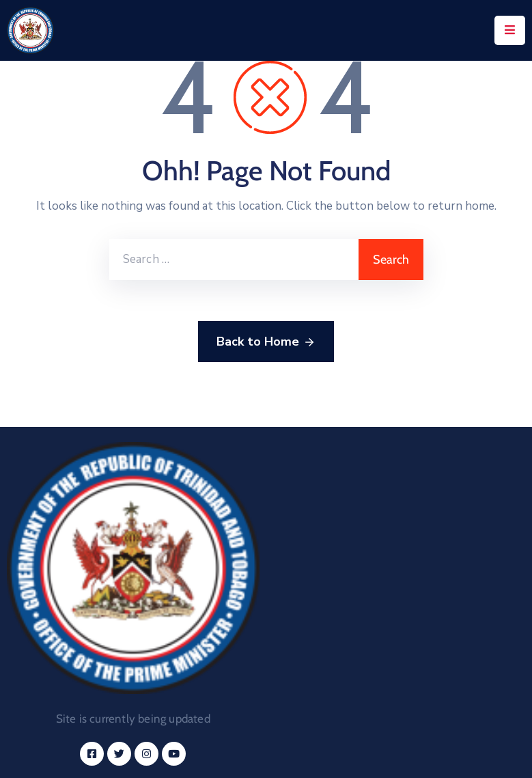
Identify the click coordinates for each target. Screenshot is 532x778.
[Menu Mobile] (510, 30)
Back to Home (266, 342)
